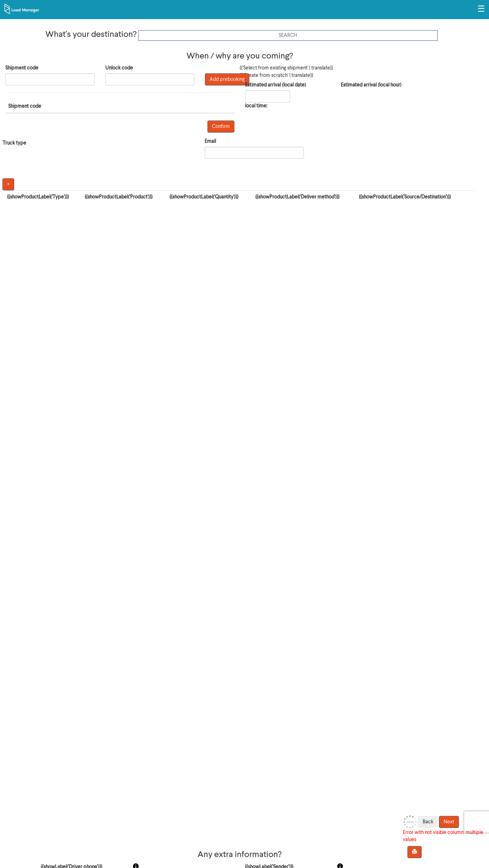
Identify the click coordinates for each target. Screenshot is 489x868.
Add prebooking (227, 79)
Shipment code (22, 68)
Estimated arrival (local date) (276, 85)
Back (428, 822)
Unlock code (119, 68)
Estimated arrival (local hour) (371, 85)
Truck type (14, 143)
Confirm (221, 127)
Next (449, 822)
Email (210, 141)
